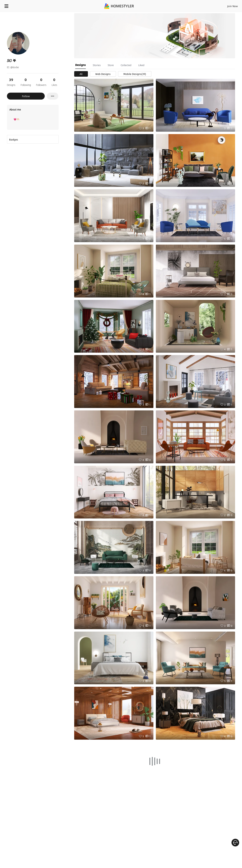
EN (203, 5)
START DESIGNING (225, 5)
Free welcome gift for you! (170, 14)
